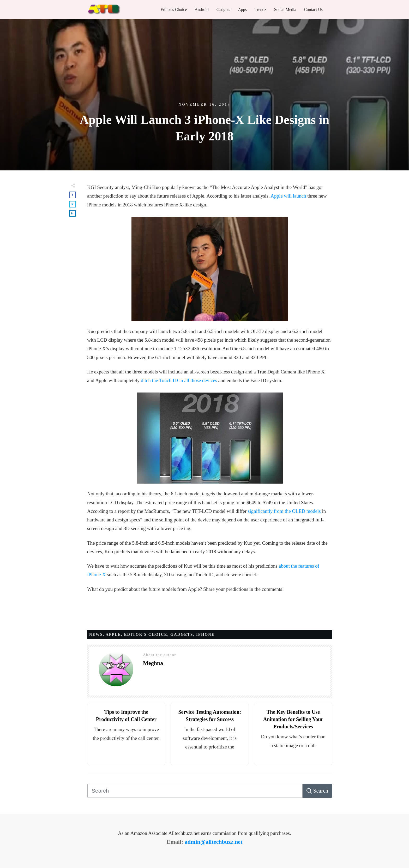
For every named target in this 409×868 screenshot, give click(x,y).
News (96, 634)
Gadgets (182, 634)
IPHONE (205, 634)
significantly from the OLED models (284, 511)
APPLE (113, 634)
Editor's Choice (146, 634)
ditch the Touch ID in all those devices (179, 380)
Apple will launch (288, 196)
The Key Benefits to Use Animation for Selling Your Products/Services (293, 719)
